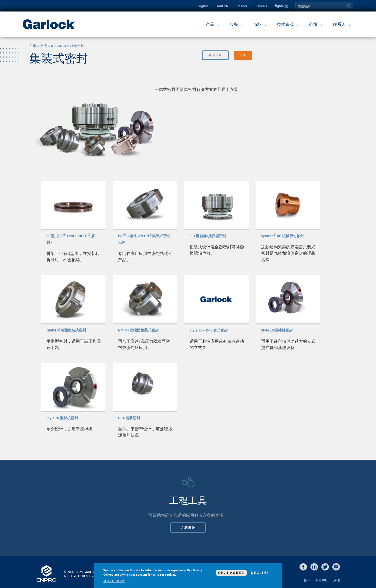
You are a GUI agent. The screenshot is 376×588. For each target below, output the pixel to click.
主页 (33, 46)
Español (241, 6)
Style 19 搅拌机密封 (277, 330)
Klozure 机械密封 (68, 46)
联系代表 (215, 55)
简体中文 (281, 6)
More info (114, 581)
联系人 (339, 24)
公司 (313, 24)
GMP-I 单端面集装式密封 (66, 330)
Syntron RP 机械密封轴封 (283, 236)
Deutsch (222, 6)
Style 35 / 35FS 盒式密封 (209, 330)
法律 (337, 581)
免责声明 (322, 581)
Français (261, 6)
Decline (260, 573)
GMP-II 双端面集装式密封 (138, 330)
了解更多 (188, 527)
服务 (234, 24)
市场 (257, 24)
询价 (243, 55)
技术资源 (285, 24)
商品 (307, 581)
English (203, 6)
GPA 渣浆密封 (129, 418)
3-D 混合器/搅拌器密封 (208, 236)
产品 (210, 24)
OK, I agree (231, 573)
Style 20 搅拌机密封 (62, 418)
